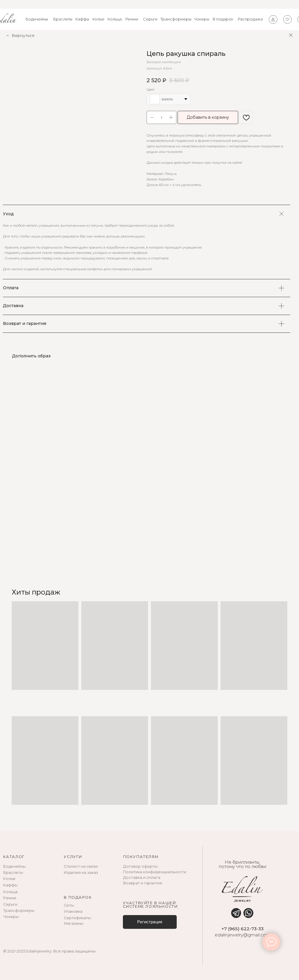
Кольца (115, 19)
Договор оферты (140, 866)
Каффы (82, 19)
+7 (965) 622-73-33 (243, 929)
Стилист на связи (81, 866)
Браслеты (63, 19)
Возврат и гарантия (143, 883)
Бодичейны (37, 19)
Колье (98, 19)
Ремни (132, 19)
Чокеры (202, 19)
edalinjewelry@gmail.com (243, 935)
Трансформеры (176, 19)
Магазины (74, 923)
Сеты (69, 905)
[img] (236, 913)
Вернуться (23, 35)
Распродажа (250, 19)
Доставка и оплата (142, 877)
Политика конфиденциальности (155, 872)
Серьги (150, 19)
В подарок (223, 19)
